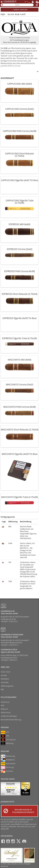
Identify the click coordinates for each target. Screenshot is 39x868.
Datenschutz (6, 712)
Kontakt (4, 675)
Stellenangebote (7, 686)
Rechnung (7, 768)
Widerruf (4, 709)
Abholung (7, 744)
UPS (5, 736)
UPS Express (8, 740)
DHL (5, 732)
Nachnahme (8, 764)
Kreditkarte (8, 760)
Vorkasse (7, 771)
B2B (2, 689)
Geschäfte (5, 682)
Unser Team (5, 672)
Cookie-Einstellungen (9, 716)
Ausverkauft (7, 78)
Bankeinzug (8, 756)
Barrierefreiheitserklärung (11, 720)
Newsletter (5, 679)
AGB (2, 705)
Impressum (5, 702)
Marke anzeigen (20, 10)
